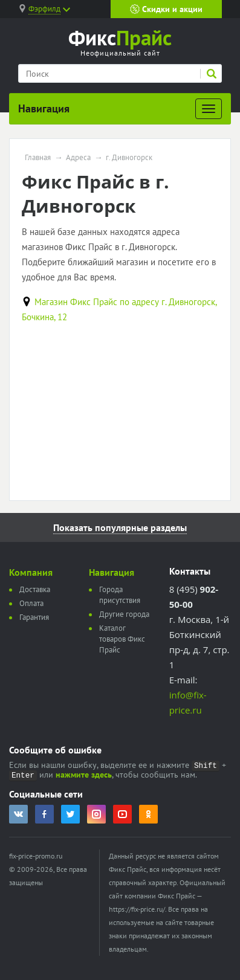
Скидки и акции (166, 9)
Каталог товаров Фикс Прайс (122, 639)
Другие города (124, 614)
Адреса (78, 158)
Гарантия (34, 617)
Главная (38, 158)
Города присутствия (120, 595)
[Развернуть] (209, 109)
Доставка (35, 589)
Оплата (31, 603)
